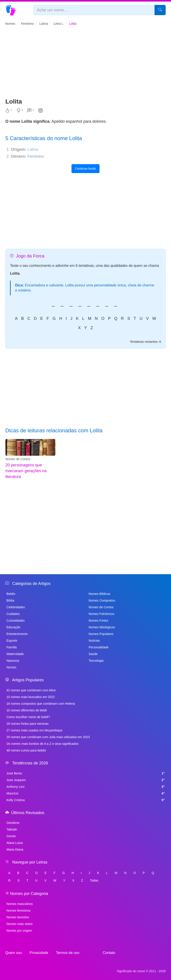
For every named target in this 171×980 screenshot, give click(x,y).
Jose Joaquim (85, 780)
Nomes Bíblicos (99, 594)
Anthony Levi (85, 787)
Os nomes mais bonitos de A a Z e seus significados (43, 744)
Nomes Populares (101, 634)
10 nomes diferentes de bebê (27, 710)
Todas (94, 880)
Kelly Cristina (85, 800)
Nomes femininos (18, 911)
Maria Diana (15, 849)
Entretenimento (17, 634)
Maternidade (15, 654)
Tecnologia (96, 661)
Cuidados (13, 614)
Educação (13, 627)
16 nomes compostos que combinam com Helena (41, 704)
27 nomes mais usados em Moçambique (34, 730)
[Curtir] (9, 111)
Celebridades (16, 607)
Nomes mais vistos (19, 924)
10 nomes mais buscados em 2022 (31, 697)
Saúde (93, 654)
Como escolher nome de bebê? (28, 717)
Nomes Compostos (102, 600)
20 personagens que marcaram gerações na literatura (26, 471)
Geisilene (13, 823)
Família (12, 647)
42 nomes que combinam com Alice (31, 690)
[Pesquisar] (160, 10)
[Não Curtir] (20, 111)
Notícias (94, 641)
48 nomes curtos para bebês (26, 750)
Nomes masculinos (20, 904)
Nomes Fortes (98, 621)
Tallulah (12, 829)
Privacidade (39, 953)
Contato (109, 953)
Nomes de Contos (18, 459)
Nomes (11, 667)
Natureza (13, 661)
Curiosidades (16, 621)
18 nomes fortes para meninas (27, 724)
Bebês (11, 594)
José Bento (85, 773)
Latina (33, 149)
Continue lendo (85, 169)
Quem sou (14, 953)
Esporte (12, 641)
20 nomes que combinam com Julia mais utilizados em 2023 (48, 737)
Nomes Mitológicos (102, 627)
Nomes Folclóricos (101, 614)
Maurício (85, 793)
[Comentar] (31, 111)
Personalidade (99, 647)
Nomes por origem (19, 931)
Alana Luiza (15, 843)
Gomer (11, 836)
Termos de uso (68, 953)
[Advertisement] (85, 64)
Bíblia (10, 600)
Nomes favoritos (18, 917)
